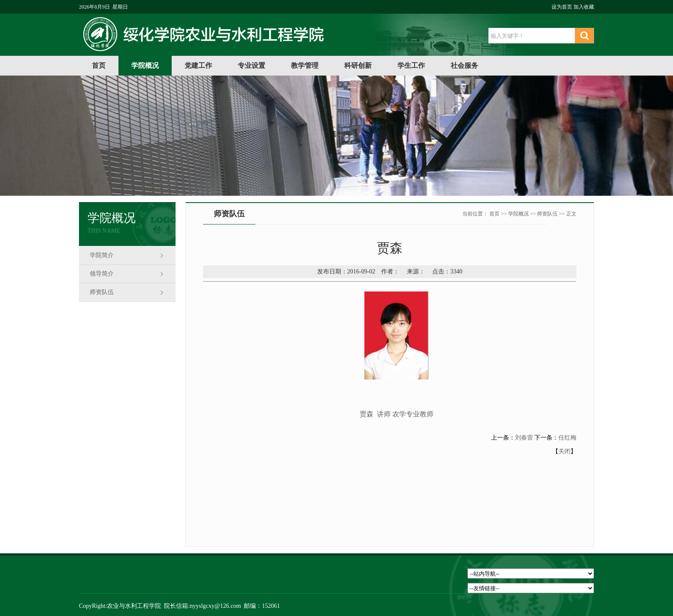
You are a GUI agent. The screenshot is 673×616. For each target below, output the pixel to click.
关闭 (564, 451)
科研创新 (358, 65)
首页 (99, 65)
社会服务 (464, 65)
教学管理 (305, 65)
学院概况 (145, 65)
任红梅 (567, 438)
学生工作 (411, 65)
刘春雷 (524, 438)
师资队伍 (102, 292)
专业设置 (252, 65)
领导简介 (102, 274)
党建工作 (198, 65)
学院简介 (102, 255)
